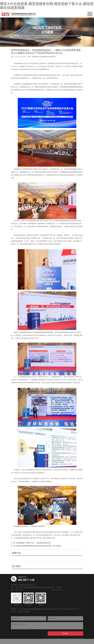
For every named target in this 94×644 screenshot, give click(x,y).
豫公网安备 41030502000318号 (70, 609)
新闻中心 (27, 36)
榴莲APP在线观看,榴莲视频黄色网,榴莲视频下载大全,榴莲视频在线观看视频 (47, 6)
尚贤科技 (27, 612)
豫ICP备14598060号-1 (53, 609)
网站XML (14, 612)
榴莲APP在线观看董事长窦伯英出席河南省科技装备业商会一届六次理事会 (39, 546)
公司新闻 (34, 36)
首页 (22, 36)
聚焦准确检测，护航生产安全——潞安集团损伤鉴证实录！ (34, 543)
